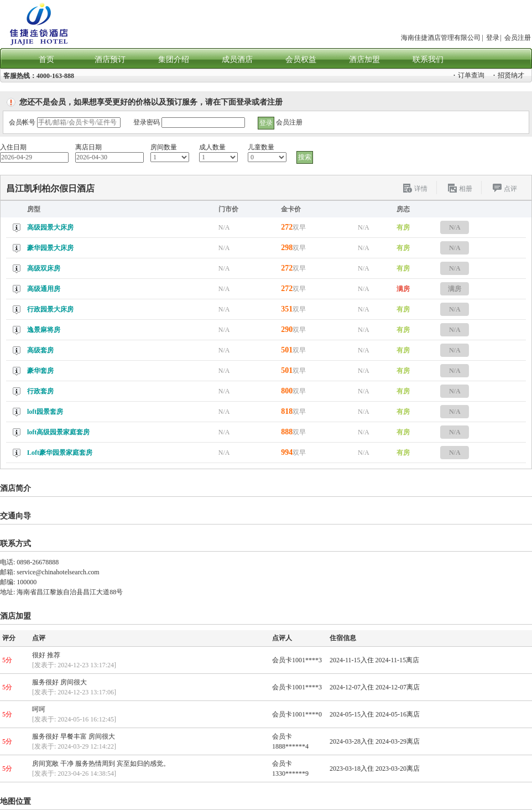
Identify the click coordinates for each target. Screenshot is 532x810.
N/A (455, 227)
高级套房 (40, 350)
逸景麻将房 (44, 330)
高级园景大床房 (50, 227)
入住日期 (13, 147)
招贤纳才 (509, 75)
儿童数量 (261, 147)
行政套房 (40, 391)
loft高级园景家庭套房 (58, 432)
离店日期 (88, 147)
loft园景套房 (45, 412)
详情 (421, 189)
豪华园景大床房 (50, 248)
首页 (46, 59)
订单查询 (469, 75)
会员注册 (518, 38)
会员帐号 (22, 122)
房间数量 (164, 147)
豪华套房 (40, 371)
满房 (455, 289)
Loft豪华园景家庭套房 (60, 453)
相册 (466, 189)
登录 (493, 38)
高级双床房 (44, 268)
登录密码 (147, 122)
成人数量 (212, 147)
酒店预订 (110, 59)
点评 (510, 189)
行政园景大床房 (50, 309)
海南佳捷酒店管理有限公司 (441, 38)
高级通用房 (44, 289)
